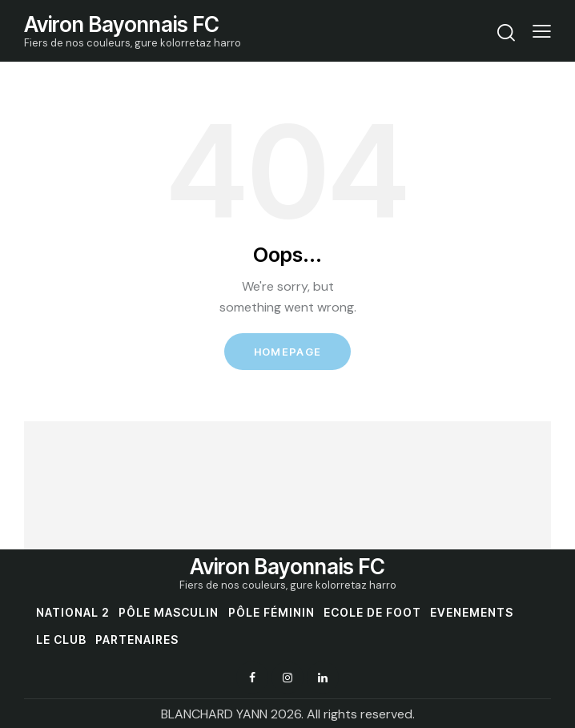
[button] (542, 31)
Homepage (287, 352)
